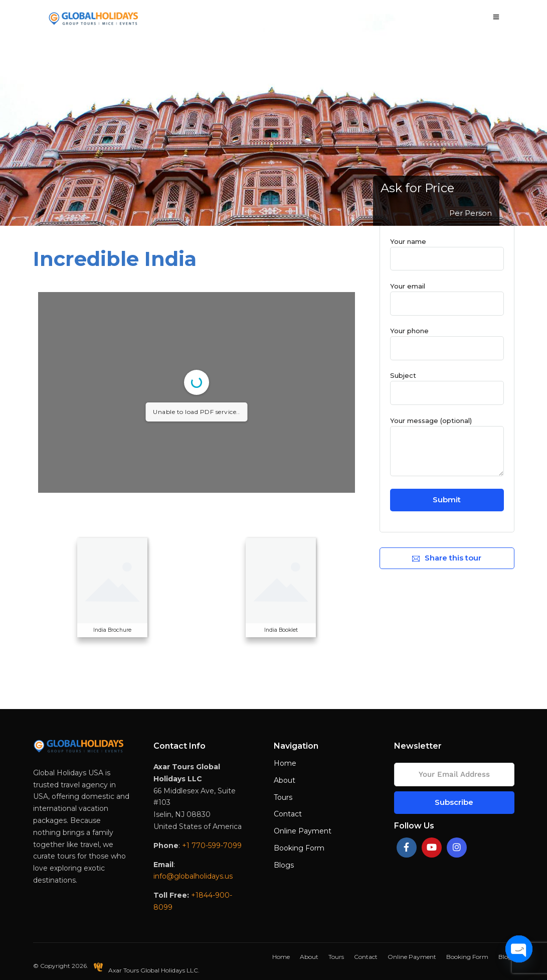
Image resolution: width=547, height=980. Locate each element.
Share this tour (447, 558)
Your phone (447, 339)
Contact (288, 814)
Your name (447, 250)
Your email (447, 295)
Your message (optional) (447, 447)
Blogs (284, 865)
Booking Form (299, 848)
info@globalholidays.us (193, 876)
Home (285, 763)
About (285, 780)
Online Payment (303, 831)
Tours (283, 797)
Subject (447, 384)
